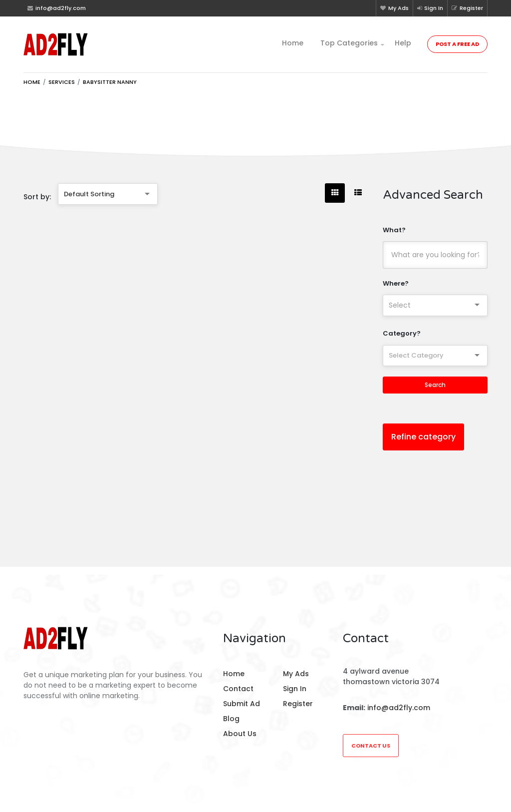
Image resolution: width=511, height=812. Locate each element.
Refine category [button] (423, 437)
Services (62, 82)
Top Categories (349, 43)
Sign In (430, 8)
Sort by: (37, 197)
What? (394, 230)
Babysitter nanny (110, 82)
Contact (238, 689)
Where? (396, 283)
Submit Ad (242, 704)
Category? (402, 333)
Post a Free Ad (457, 44)
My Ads (394, 8)
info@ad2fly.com (399, 708)
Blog (231, 719)
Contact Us (371, 746)
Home (293, 43)
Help (403, 43)
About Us (240, 734)
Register (467, 8)
